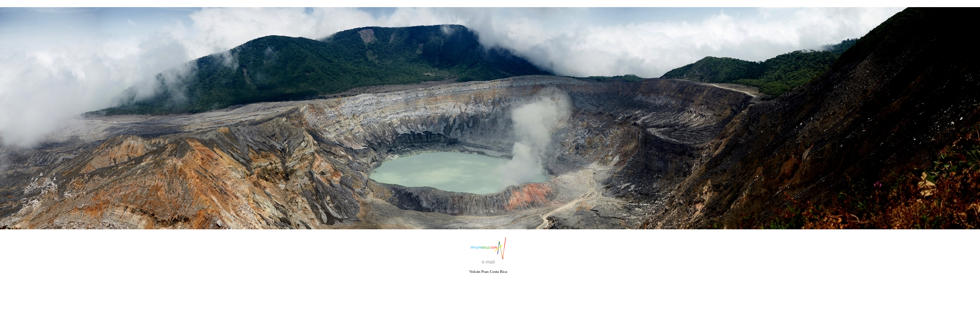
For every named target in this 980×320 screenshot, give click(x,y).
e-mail (488, 262)
